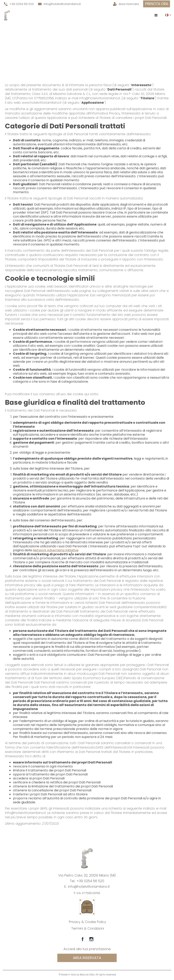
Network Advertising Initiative (56, 550)
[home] (7, 15)
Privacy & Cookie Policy (87, 922)
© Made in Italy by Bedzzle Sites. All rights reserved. (87, 975)
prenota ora (157, 4)
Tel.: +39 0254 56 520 (87, 881)
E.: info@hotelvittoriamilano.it (87, 886)
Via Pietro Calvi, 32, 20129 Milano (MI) (87, 875)
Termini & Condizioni (88, 928)
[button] (156, 15)
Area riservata (87, 958)
